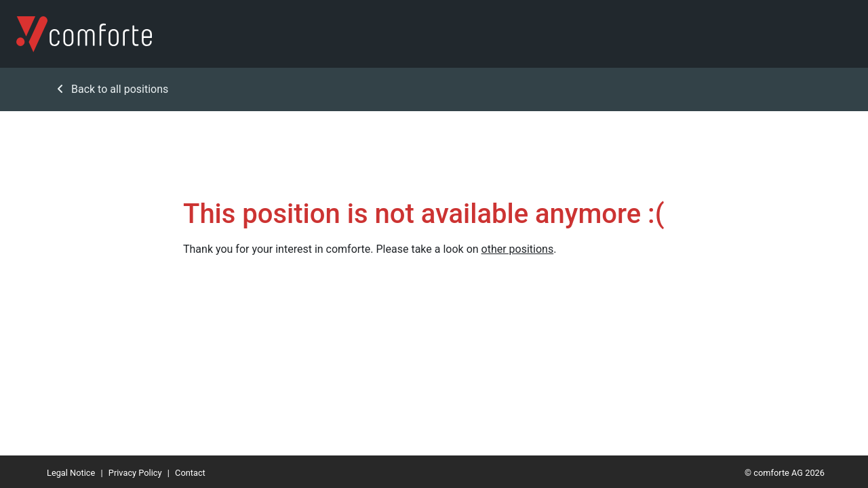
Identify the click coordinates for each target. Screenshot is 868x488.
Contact (190, 473)
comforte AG (778, 473)
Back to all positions (113, 89)
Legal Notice (71, 473)
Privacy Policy (135, 473)
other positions (518, 249)
